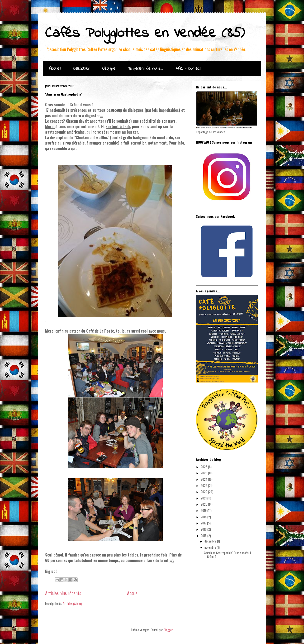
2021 (204, 498)
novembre (211, 547)
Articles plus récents (63, 593)
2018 (204, 517)
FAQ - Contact (188, 69)
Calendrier (81, 69)
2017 (204, 523)
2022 (204, 492)
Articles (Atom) (72, 603)
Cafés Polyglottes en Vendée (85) (145, 33)
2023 (204, 485)
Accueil (55, 69)
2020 (204, 504)
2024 (204, 479)
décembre (211, 541)
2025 (204, 473)
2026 (204, 467)
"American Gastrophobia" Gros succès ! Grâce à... (227, 555)
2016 (204, 529)
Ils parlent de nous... (146, 69)
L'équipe (109, 69)
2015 (204, 536)
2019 (204, 510)
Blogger (168, 630)
